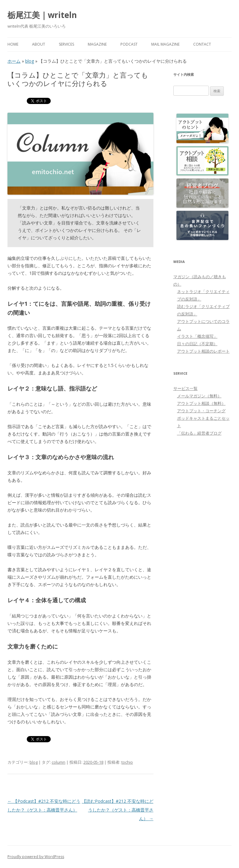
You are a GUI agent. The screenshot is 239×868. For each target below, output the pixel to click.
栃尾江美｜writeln (42, 15)
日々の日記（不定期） (197, 344)
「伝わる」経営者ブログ (199, 433)
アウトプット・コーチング (201, 411)
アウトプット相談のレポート (203, 351)
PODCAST (129, 44)
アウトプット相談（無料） (201, 403)
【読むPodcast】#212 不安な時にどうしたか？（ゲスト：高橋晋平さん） (118, 810)
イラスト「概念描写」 (197, 336)
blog (30, 61)
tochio (127, 762)
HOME (13, 44)
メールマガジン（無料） (199, 396)
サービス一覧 (185, 388)
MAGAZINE (97, 44)
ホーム (14, 61)
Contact (202, 44)
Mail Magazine (165, 44)
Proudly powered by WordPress (36, 857)
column (59, 762)
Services (66, 44)
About (39, 44)
